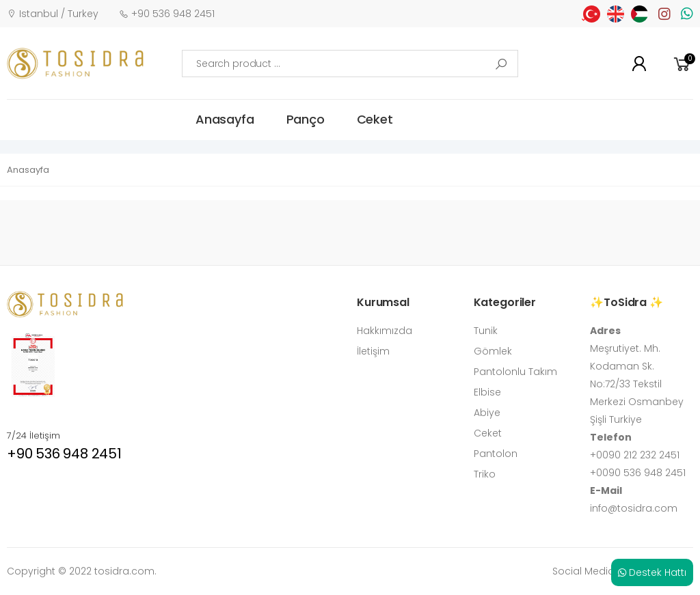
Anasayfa (225, 119)
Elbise (487, 392)
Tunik (486, 331)
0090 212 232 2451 (638, 455)
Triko (485, 474)
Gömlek (493, 351)
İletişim (373, 351)
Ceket (375, 119)
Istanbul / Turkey (53, 14)
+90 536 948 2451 (167, 14)
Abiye (487, 413)
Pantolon (496, 454)
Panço (306, 119)
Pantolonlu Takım (515, 372)
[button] (640, 63)
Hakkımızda (385, 331)
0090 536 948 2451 (641, 473)
